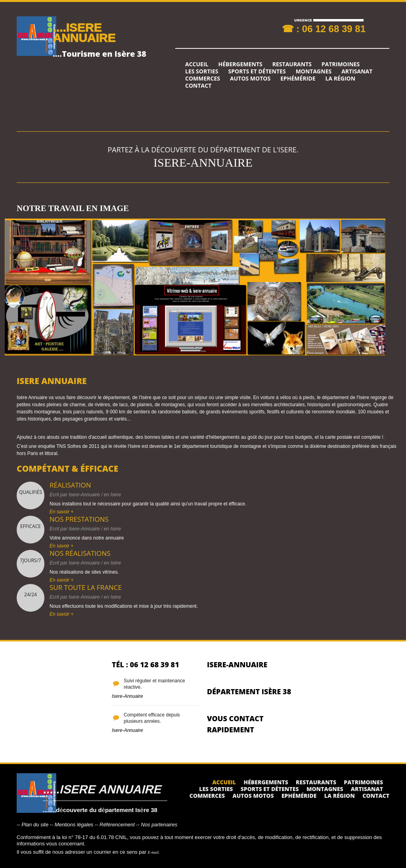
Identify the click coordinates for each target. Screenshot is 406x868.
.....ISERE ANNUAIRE (102, 789)
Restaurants (292, 64)
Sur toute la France (86, 587)
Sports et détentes (257, 71)
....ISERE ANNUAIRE (84, 32)
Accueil (197, 64)
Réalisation (70, 485)
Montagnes (314, 71)
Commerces (203, 79)
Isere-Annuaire (84, 495)
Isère (116, 495)
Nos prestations (79, 519)
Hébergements (240, 64)
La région (341, 79)
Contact (198, 86)
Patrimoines (341, 64)
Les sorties (202, 71)
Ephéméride (298, 79)
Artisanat (357, 71)
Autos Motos (250, 79)
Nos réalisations (80, 553)
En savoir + (61, 512)
